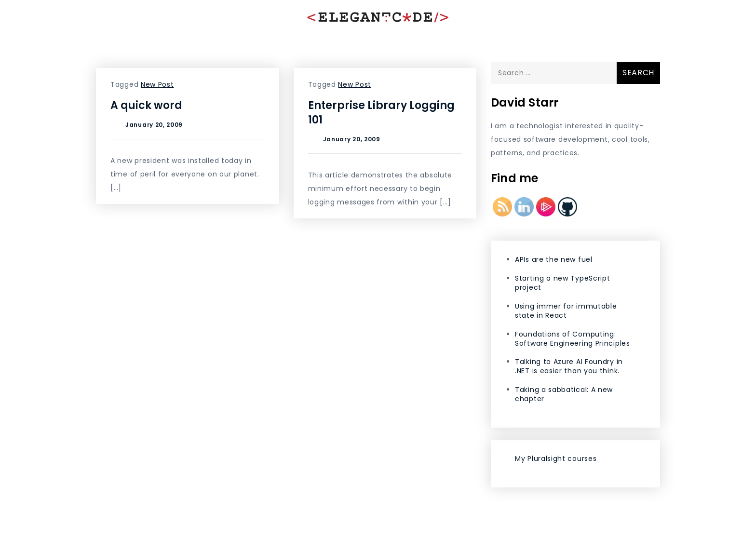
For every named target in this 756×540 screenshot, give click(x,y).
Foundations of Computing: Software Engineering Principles (573, 339)
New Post (157, 84)
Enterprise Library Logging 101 (381, 113)
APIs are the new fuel (554, 259)
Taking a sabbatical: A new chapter (564, 394)
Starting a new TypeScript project (563, 283)
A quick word (146, 105)
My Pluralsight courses (556, 459)
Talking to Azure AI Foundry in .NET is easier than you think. (569, 366)
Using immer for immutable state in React (566, 311)
